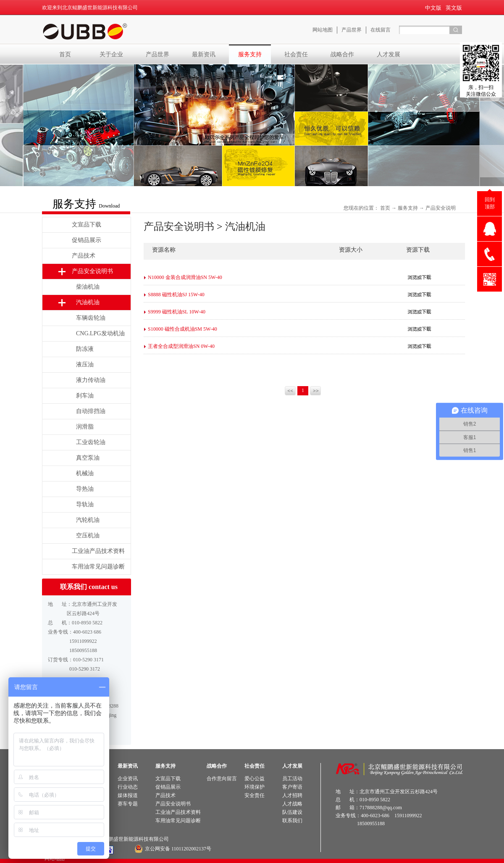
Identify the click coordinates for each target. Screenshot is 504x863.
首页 (65, 54)
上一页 (291, 392)
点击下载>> (419, 277)
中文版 (433, 8)
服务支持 (408, 208)
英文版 (454, 8)
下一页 (316, 392)
